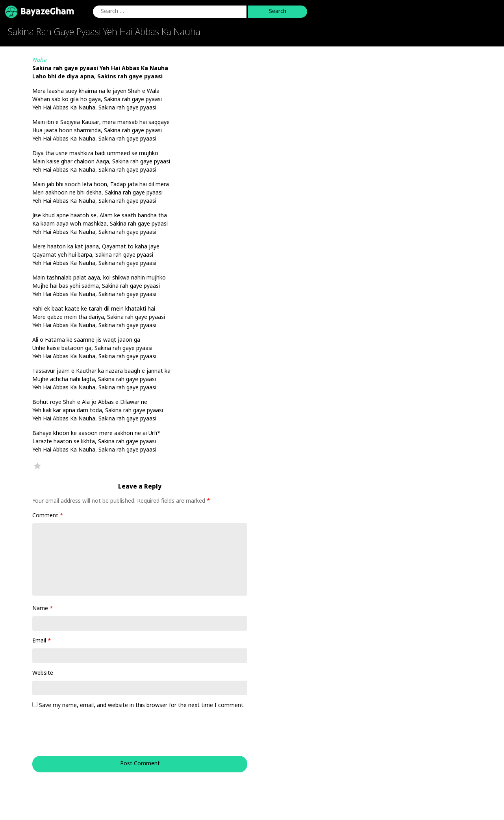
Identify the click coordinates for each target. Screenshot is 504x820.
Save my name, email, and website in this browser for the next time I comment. (142, 706)
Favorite (37, 466)
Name (43, 609)
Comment (48, 516)
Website (43, 673)
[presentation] (86, 737)
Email (42, 641)
